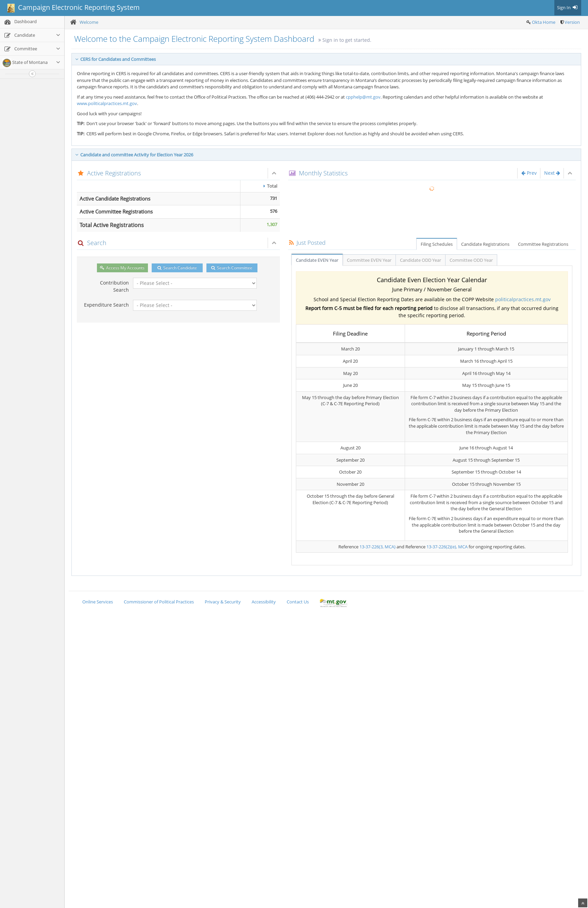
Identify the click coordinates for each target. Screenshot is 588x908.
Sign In (568, 7)
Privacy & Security (223, 602)
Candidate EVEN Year (317, 260)
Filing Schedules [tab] (437, 244)
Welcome (89, 22)
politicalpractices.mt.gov (523, 299)
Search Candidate (177, 268)
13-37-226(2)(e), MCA (447, 547)
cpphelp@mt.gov (363, 97)
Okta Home (544, 22)
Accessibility (264, 602)
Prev (529, 173)
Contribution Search (114, 286)
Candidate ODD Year (421, 260)
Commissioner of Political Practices (159, 602)
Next (552, 173)
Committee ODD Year (471, 260)
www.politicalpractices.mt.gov (107, 103)
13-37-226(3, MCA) (377, 547)
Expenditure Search (106, 305)
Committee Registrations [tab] (543, 244)
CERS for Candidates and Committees (115, 59)
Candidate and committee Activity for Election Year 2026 (134, 155)
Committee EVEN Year (369, 260)
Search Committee (232, 268)
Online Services (98, 602)
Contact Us (298, 602)
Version (572, 22)
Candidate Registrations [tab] (485, 244)
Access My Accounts (122, 268)
